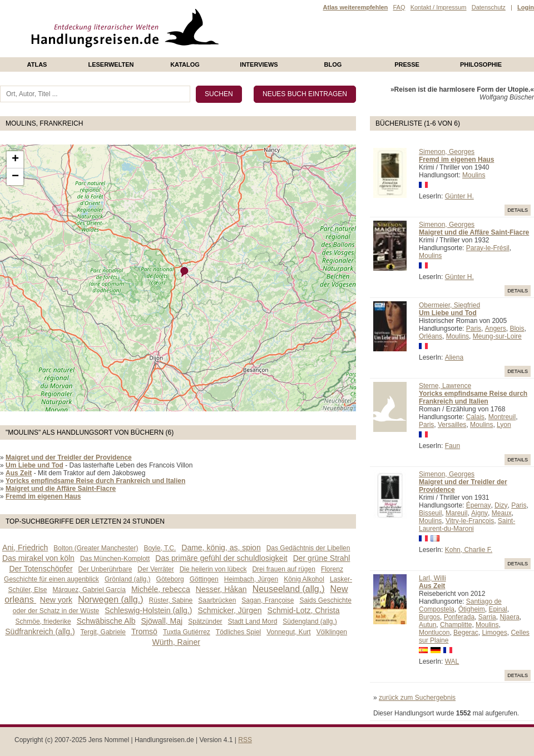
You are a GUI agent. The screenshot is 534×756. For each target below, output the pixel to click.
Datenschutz (489, 7)
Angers (496, 329)
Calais (475, 417)
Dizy (501, 505)
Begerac (466, 633)
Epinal (498, 609)
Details (518, 210)
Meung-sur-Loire (497, 336)
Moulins (474, 175)
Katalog (185, 64)
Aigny (479, 513)
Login (526, 7)
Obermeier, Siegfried (449, 305)
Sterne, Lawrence (445, 386)
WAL (452, 661)
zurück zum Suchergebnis (417, 698)
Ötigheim (472, 609)
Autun (427, 625)
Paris (474, 329)
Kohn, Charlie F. (469, 550)
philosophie (481, 64)
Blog (333, 64)
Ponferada (459, 617)
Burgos (429, 617)
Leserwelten (111, 64)
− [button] (15, 177)
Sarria (487, 617)
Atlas (37, 64)
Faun (453, 446)
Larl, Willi (432, 578)
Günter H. (459, 196)
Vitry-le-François (470, 521)
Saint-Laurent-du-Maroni (467, 525)
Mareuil (456, 513)
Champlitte (456, 625)
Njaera (509, 617)
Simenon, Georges (447, 152)
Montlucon (434, 633)
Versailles (452, 425)
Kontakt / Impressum (439, 7)
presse (407, 64)
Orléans (431, 336)
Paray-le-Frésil (488, 248)
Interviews (259, 64)
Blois (517, 329)
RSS (245, 740)
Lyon (504, 425)
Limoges (494, 633)
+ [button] (15, 160)
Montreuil (502, 417)
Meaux (502, 513)
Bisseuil (430, 513)
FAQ (399, 7)
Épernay (479, 505)
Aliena (454, 357)
